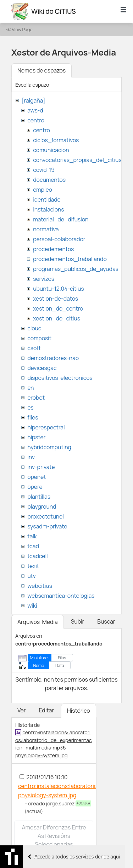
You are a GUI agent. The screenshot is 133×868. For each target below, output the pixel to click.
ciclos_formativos (56, 140)
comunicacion (51, 150)
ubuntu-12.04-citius (58, 289)
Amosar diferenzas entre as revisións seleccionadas (54, 836)
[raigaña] (33, 100)
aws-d (35, 110)
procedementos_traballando (70, 259)
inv (31, 457)
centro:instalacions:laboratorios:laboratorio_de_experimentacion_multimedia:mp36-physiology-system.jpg (54, 744)
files (33, 417)
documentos (49, 180)
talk (32, 536)
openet (37, 477)
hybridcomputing (49, 447)
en (31, 388)
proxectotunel (46, 516)
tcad (33, 546)
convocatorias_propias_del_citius (77, 160)
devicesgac (42, 368)
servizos (44, 279)
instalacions (48, 209)
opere (35, 487)
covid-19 (44, 170)
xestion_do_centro (58, 308)
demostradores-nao (53, 358)
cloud (34, 328)
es (30, 407)
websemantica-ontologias (61, 596)
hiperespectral (46, 427)
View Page (22, 29)
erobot (36, 398)
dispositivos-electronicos (60, 378)
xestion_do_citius (57, 318)
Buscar (106, 621)
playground (42, 507)
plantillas (39, 497)
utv (32, 576)
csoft (34, 348)
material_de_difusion (61, 219)
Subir (78, 621)
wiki (32, 606)
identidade (47, 199)
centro (36, 120)
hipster (36, 437)
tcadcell (37, 556)
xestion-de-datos (56, 299)
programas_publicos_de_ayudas (76, 269)
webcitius (40, 586)
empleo (43, 190)
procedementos (53, 249)
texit (33, 566)
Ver (21, 710)
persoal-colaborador (59, 239)
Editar (46, 710)
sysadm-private (47, 526)
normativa (46, 229)
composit (39, 338)
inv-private (41, 467)
